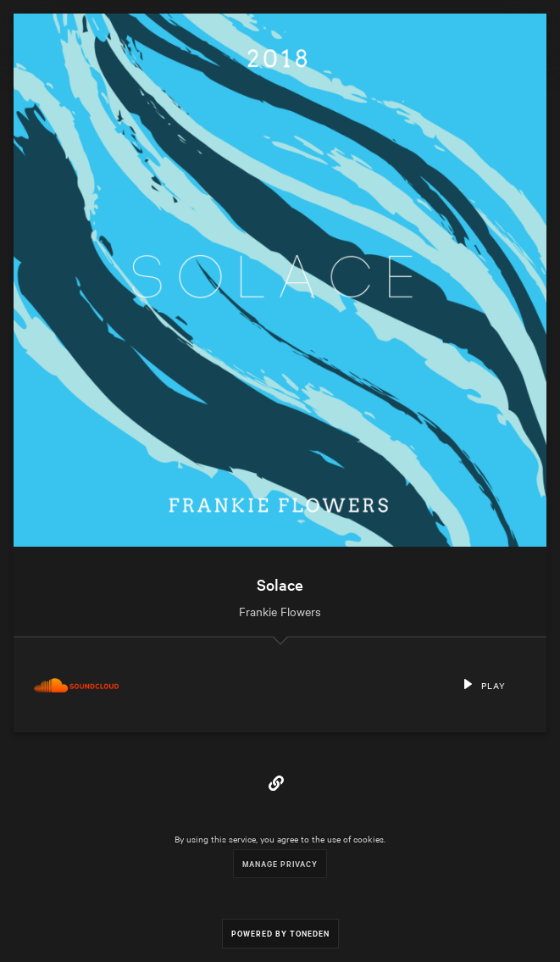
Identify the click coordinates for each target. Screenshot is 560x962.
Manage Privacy (280, 863)
